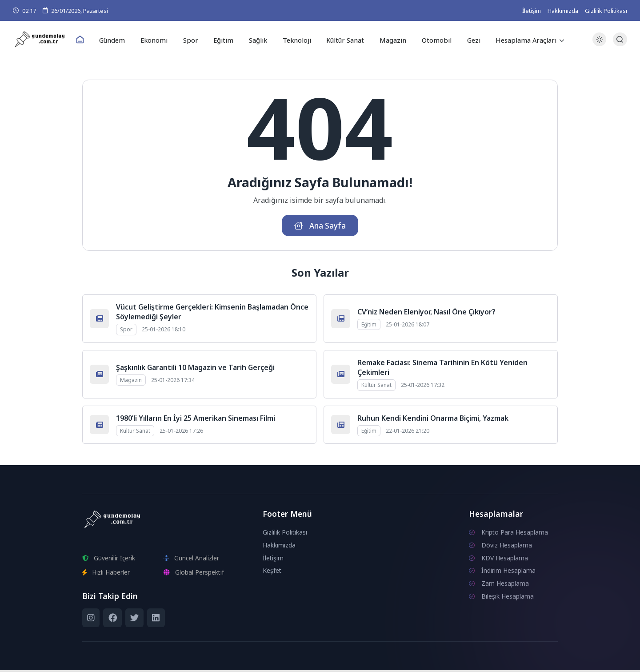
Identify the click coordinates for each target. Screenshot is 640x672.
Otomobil (430, 40)
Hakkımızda (563, 11)
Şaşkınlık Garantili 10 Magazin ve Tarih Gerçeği (195, 369)
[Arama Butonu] (620, 40)
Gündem (119, 40)
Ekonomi (159, 40)
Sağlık (257, 40)
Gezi (466, 40)
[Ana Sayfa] (87, 40)
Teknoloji (294, 40)
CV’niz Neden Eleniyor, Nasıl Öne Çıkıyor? (426, 314)
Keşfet (272, 573)
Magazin (389, 40)
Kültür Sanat (342, 40)
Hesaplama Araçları (518, 40)
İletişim (532, 11)
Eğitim (224, 40)
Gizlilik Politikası (606, 11)
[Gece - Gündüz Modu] (599, 45)
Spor (194, 40)
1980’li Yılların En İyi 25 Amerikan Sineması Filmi (196, 420)
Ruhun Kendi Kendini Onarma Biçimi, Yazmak (433, 420)
